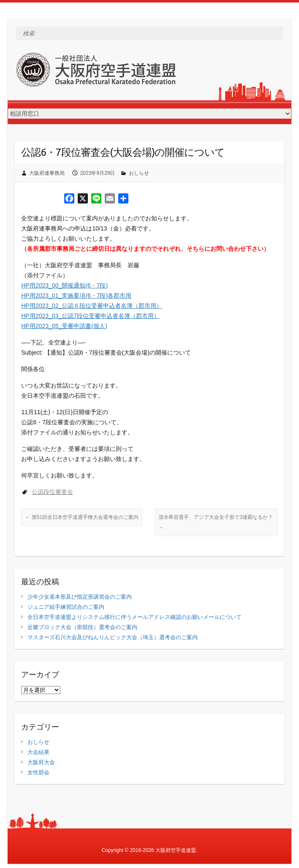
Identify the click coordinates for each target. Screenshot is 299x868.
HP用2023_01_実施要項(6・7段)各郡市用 (76, 296)
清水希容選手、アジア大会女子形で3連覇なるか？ (216, 522)
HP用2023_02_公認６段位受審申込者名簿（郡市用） (92, 306)
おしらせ (139, 173)
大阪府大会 (41, 762)
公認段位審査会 (52, 492)
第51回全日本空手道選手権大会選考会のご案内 (82, 517)
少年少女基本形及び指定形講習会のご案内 (80, 597)
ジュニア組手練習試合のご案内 (66, 607)
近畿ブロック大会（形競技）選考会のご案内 (82, 627)
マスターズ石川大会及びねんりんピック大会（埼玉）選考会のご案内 (113, 637)
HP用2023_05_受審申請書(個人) (64, 326)
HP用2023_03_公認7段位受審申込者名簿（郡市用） (90, 316)
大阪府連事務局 (47, 173)
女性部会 (38, 772)
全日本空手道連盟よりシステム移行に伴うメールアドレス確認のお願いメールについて (135, 617)
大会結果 (38, 752)
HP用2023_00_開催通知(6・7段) (64, 285)
